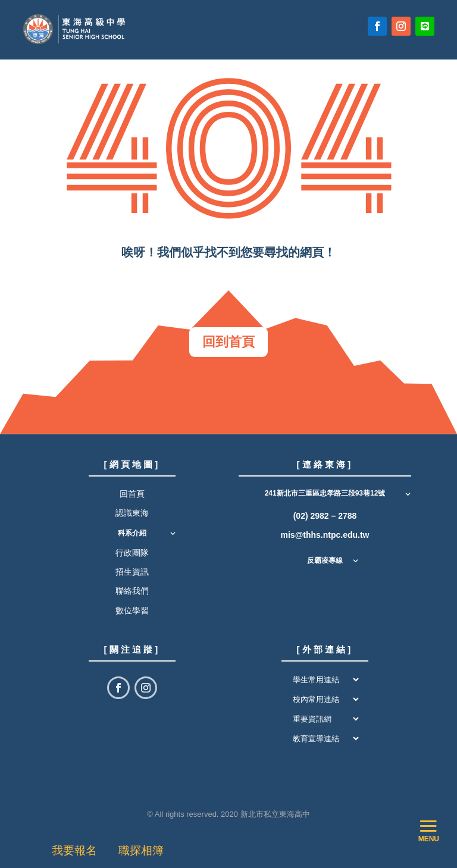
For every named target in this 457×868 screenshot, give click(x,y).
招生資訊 (132, 572)
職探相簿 (141, 850)
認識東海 (132, 513)
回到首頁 (228, 342)
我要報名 (78, 850)
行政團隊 (132, 553)
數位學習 (132, 610)
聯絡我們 (132, 591)
